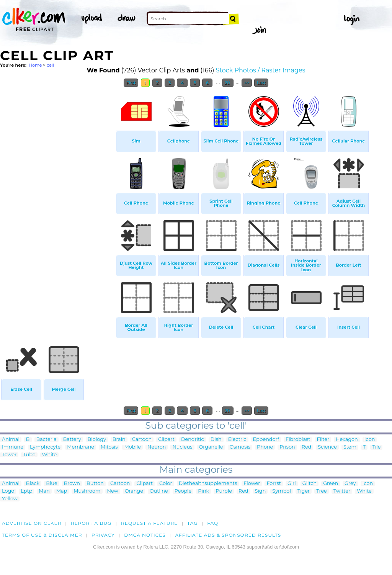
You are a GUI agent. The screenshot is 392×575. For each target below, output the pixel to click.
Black (33, 484)
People (183, 491)
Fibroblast (298, 440)
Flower (252, 484)
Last (261, 83)
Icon (370, 440)
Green (331, 484)
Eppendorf (266, 440)
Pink (203, 491)
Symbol (282, 491)
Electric (237, 440)
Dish (216, 440)
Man (44, 491)
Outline (159, 491)
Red (307, 447)
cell (50, 65)
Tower (9, 455)
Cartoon (142, 440)
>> (247, 83)
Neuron (157, 447)
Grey (350, 484)
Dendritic (193, 440)
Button (95, 484)
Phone (265, 447)
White (50, 455)
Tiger (304, 491)
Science (327, 447)
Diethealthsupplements (208, 484)
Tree (322, 491)
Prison (287, 447)
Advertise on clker (32, 523)
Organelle (211, 447)
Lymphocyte (45, 447)
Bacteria (47, 440)
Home (35, 65)
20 (228, 83)
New (113, 491)
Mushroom (87, 491)
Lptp (26, 491)
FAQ (213, 523)
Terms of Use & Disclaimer (42, 535)
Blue (51, 484)
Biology (97, 440)
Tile (376, 447)
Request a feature (149, 523)
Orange (134, 491)
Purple (224, 491)
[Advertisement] (57, 206)
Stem (350, 447)
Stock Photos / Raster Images (261, 70)
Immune (13, 447)
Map (62, 491)
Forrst (274, 484)
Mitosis (109, 447)
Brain (119, 440)
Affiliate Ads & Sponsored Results (228, 535)
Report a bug (91, 523)
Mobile (132, 447)
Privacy (103, 535)
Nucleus (182, 447)
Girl (292, 484)
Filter (323, 440)
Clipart (166, 440)
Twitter (342, 491)
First (131, 83)
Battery (72, 440)
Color (166, 484)
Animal (11, 440)
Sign (261, 491)
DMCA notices (145, 535)
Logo (8, 491)
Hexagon (347, 440)
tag (192, 523)
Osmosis (240, 447)
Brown (72, 484)
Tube (29, 455)
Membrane (81, 447)
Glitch (310, 484)
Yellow (10, 499)
